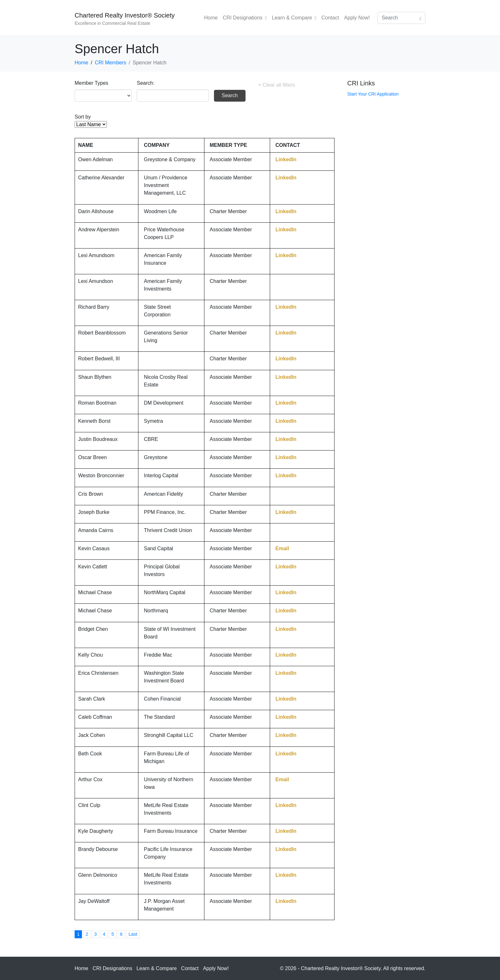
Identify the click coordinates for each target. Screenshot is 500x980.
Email (282, 548)
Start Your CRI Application (373, 94)
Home (211, 18)
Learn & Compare (294, 18)
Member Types (92, 83)
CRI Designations (245, 18)
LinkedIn (286, 159)
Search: (146, 83)
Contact (330, 18)
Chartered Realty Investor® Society (125, 15)
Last (133, 934)
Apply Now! (357, 18)
